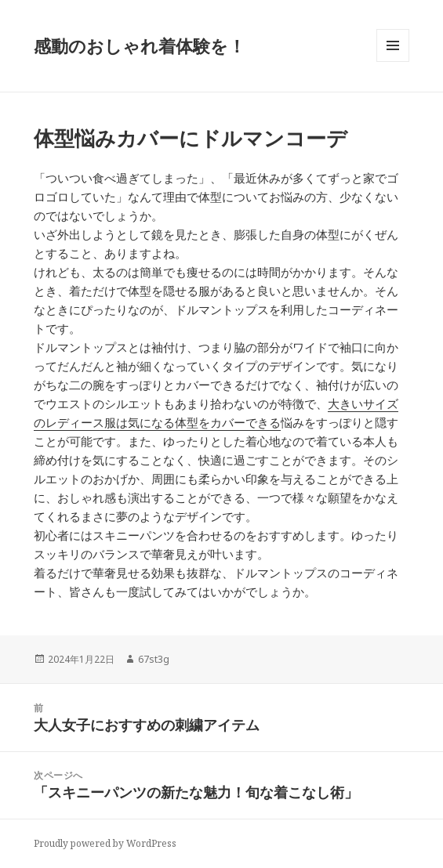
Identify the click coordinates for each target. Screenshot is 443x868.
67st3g (154, 659)
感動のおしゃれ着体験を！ (140, 45)
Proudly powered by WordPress (105, 843)
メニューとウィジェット (393, 61)
